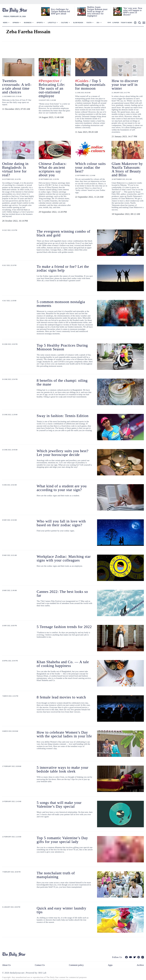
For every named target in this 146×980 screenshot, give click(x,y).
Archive (140, 965)
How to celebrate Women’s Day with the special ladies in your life (64, 734)
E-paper (116, 23)
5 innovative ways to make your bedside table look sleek (63, 769)
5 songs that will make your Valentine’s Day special (59, 804)
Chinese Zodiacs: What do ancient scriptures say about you (53, 169)
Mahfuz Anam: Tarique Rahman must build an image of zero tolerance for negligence (97, 11)
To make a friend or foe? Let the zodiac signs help (63, 268)
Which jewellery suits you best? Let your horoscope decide (63, 453)
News (5, 23)
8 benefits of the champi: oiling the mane (62, 382)
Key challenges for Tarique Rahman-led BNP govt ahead (60, 11)
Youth (89, 23)
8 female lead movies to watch (61, 697)
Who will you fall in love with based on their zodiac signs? (61, 523)
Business (28, 23)
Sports (40, 23)
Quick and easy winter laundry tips (61, 910)
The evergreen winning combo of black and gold (63, 233)
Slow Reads (78, 23)
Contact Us (40, 965)
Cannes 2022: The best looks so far (62, 593)
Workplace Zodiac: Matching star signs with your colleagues (64, 558)
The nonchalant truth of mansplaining (56, 875)
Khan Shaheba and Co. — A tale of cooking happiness (63, 664)
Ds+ (98, 23)
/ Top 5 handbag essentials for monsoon (90, 85)
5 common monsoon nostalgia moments (61, 304)
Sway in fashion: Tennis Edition (63, 416)
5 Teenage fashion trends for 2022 (64, 627)
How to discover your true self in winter (125, 85)
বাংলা (109, 23)
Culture (64, 23)
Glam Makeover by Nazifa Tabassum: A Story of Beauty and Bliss (127, 169)
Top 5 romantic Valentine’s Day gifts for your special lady (62, 840)
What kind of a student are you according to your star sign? (62, 488)
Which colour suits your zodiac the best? (91, 167)
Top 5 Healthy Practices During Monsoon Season (62, 347)
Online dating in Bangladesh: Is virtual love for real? (15, 169)
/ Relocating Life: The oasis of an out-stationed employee (52, 88)
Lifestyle (52, 23)
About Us (6, 965)
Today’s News (126, 23)
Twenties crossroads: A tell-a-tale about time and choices (17, 86)
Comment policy (76, 965)
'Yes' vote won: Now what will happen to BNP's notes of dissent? (133, 11)
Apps (110, 965)
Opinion (16, 23)
